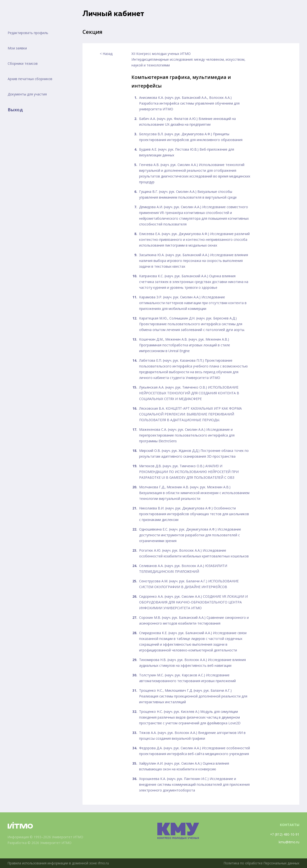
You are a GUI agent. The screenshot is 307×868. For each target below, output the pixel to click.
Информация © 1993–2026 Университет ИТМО (46, 837)
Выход (15, 110)
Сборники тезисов (23, 63)
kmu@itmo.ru (289, 842)
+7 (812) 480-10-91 (284, 834)
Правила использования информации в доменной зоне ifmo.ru (59, 863)
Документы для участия (27, 94)
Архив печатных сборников (30, 79)
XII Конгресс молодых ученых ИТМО (161, 54)
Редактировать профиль (28, 33)
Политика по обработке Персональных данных (261, 863)
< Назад (106, 54)
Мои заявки (17, 48)
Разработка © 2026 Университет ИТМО (40, 843)
